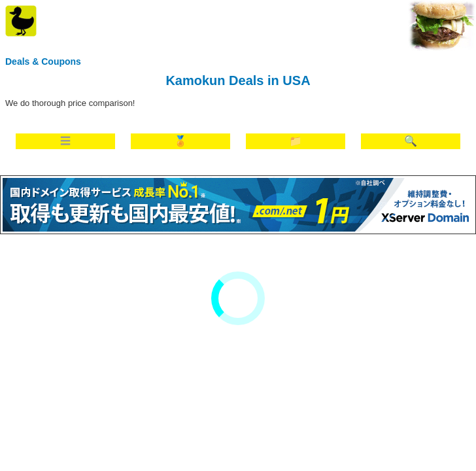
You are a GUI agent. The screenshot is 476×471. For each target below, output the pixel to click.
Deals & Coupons (43, 61)
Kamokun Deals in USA (238, 80)
